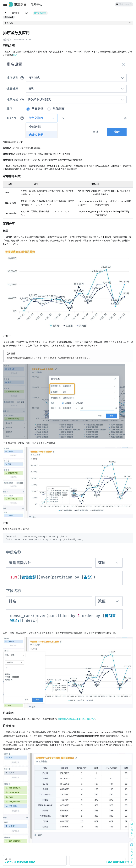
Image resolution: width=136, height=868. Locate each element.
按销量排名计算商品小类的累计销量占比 (76, 719)
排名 (15, 55)
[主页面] (5, 13)
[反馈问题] (132, 830)
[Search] (124, 4)
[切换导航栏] (5, 4)
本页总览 (9, 23)
